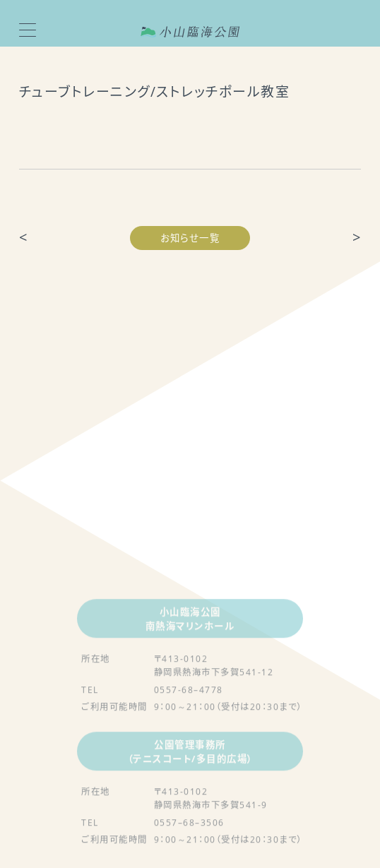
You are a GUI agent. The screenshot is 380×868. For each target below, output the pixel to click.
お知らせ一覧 (190, 238)
